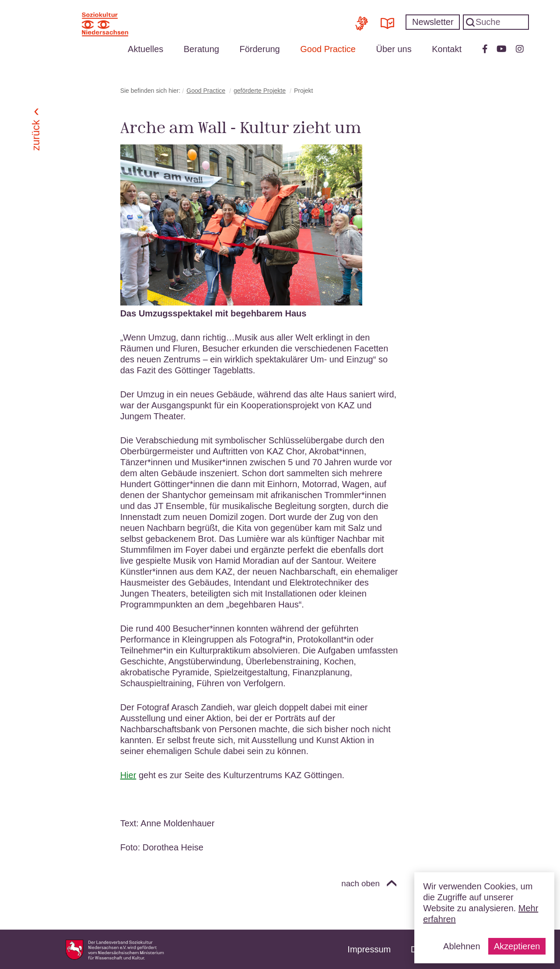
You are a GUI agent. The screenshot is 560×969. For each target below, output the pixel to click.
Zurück (36, 135)
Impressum (369, 949)
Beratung (201, 49)
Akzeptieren (517, 946)
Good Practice (328, 49)
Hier (128, 775)
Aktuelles (145, 49)
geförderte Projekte (260, 91)
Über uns (394, 49)
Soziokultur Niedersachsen (105, 24)
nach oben (360, 883)
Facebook (485, 49)
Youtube (502, 49)
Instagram (520, 49)
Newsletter (433, 22)
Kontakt (447, 49)
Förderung (259, 49)
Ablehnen (462, 946)
